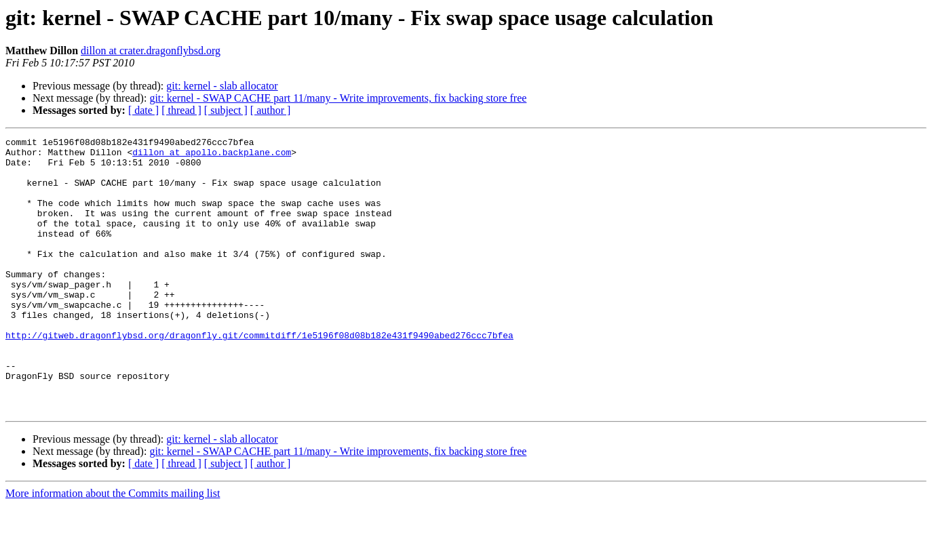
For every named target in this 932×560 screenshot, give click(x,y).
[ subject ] (226, 110)
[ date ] (143, 110)
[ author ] (271, 110)
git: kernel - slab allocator (222, 86)
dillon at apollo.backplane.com (212, 156)
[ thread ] (181, 110)
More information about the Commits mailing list (113, 548)
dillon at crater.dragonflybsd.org (151, 51)
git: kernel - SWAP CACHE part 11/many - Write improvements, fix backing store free (338, 98)
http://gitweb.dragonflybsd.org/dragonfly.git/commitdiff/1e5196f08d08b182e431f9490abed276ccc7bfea (259, 376)
